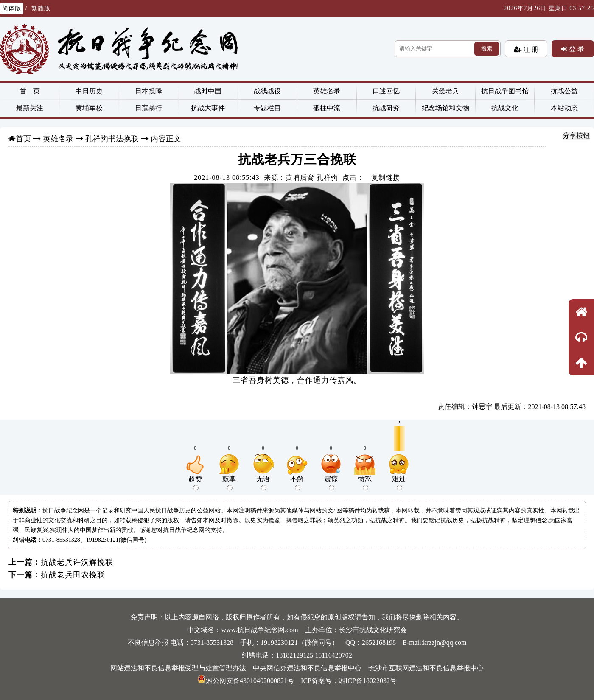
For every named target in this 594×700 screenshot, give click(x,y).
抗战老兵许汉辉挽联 (77, 562)
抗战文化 (505, 108)
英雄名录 (327, 91)
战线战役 (267, 91)
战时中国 (208, 91)
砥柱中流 (327, 108)
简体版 (12, 8)
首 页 (30, 91)
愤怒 (365, 483)
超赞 (195, 483)
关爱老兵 (445, 91)
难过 (399, 483)
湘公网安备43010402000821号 (246, 681)
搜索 (487, 49)
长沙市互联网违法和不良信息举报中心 (426, 668)
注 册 (530, 49)
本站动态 (564, 108)
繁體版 (41, 8)
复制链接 (386, 178)
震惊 (331, 483)
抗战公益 (564, 91)
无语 (263, 483)
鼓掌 (229, 483)
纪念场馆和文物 (445, 108)
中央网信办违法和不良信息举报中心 (307, 668)
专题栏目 (267, 108)
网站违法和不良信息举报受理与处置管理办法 (178, 668)
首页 (23, 139)
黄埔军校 (89, 108)
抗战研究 (386, 108)
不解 (297, 483)
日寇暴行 (148, 108)
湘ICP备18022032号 (368, 681)
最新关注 (30, 108)
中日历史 (89, 91)
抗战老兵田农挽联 (73, 575)
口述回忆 (386, 91)
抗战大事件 (208, 108)
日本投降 (148, 91)
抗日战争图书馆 (505, 91)
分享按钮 (576, 136)
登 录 (576, 49)
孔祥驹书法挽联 (112, 139)
